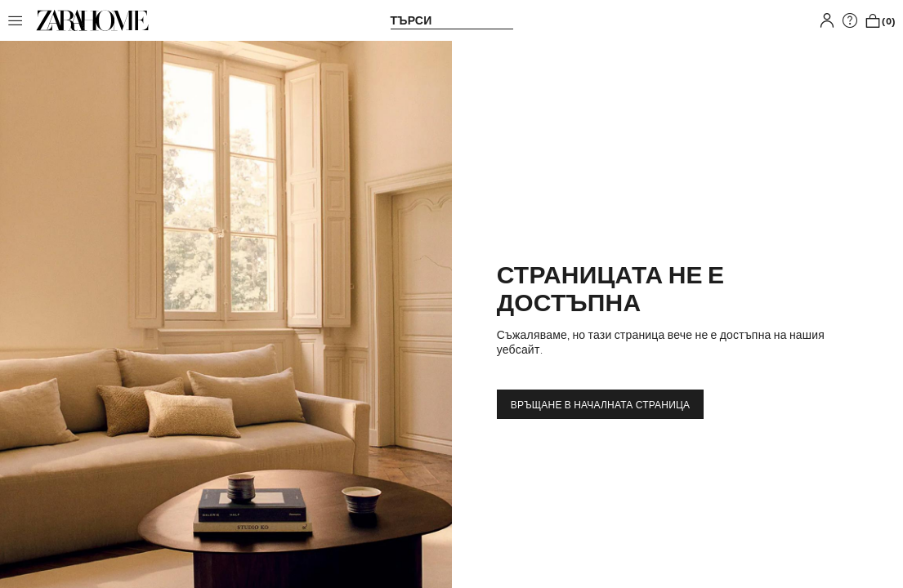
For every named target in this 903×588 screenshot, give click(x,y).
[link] (92, 20)
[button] (20, 20)
